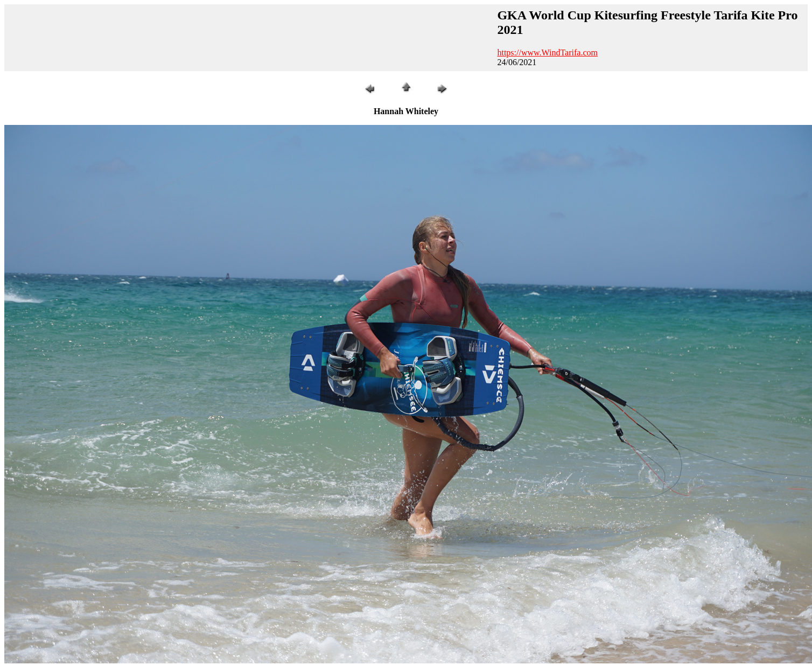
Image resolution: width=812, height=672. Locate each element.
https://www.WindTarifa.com (547, 52)
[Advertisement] (249, 38)
